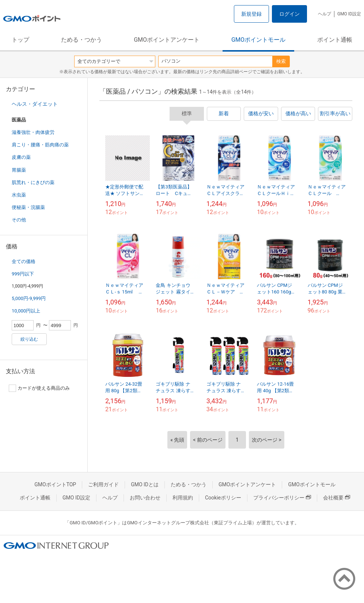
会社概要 (337, 498)
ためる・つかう (81, 40)
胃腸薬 (19, 170)
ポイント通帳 (335, 40)
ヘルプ (325, 14)
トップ (20, 40)
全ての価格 (24, 261)
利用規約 (183, 498)
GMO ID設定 (349, 14)
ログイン (289, 14)
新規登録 (251, 14)
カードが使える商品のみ (39, 388)
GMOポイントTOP (55, 484)
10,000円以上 (26, 311)
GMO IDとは (145, 484)
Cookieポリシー (223, 498)
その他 (19, 220)
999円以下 (23, 274)
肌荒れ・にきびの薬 (33, 182)
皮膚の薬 (21, 157)
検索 (281, 61)
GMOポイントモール (258, 40)
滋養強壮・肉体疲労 (33, 132)
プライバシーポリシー (282, 498)
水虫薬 (19, 195)
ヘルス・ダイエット (35, 104)
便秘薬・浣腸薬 (28, 207)
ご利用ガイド (103, 484)
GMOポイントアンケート (167, 40)
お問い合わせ (145, 498)
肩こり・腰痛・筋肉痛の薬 (40, 145)
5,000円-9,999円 (29, 298)
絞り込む (29, 339)
